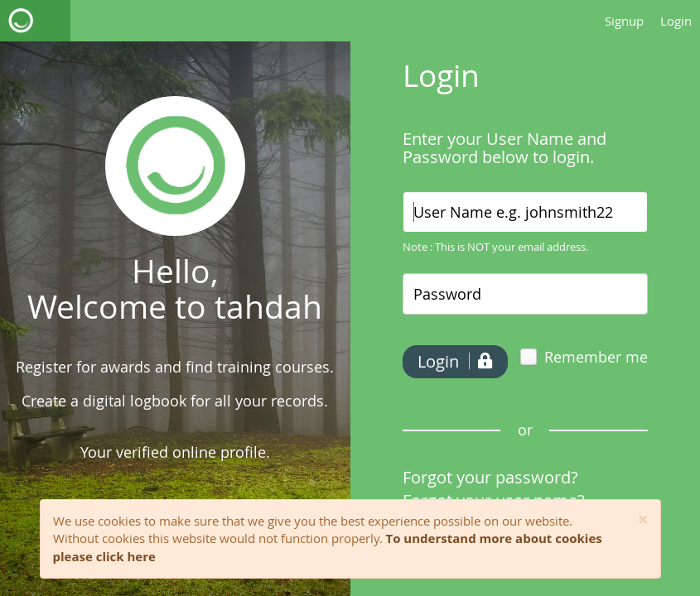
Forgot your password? (490, 477)
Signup (624, 21)
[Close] (643, 520)
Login (676, 21)
